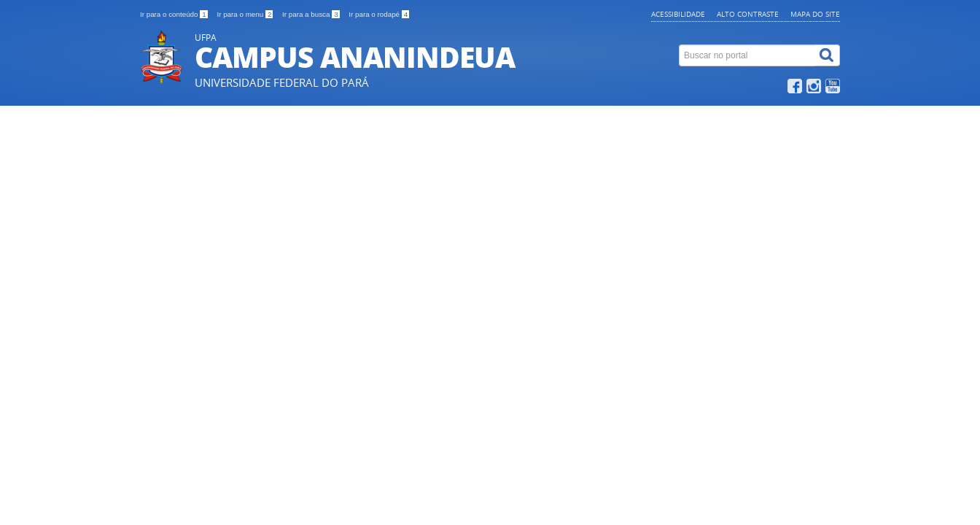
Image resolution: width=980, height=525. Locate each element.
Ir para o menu (246, 14)
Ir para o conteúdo (175, 14)
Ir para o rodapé (379, 14)
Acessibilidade (678, 14)
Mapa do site (815, 14)
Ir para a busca (312, 14)
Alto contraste (748, 14)
